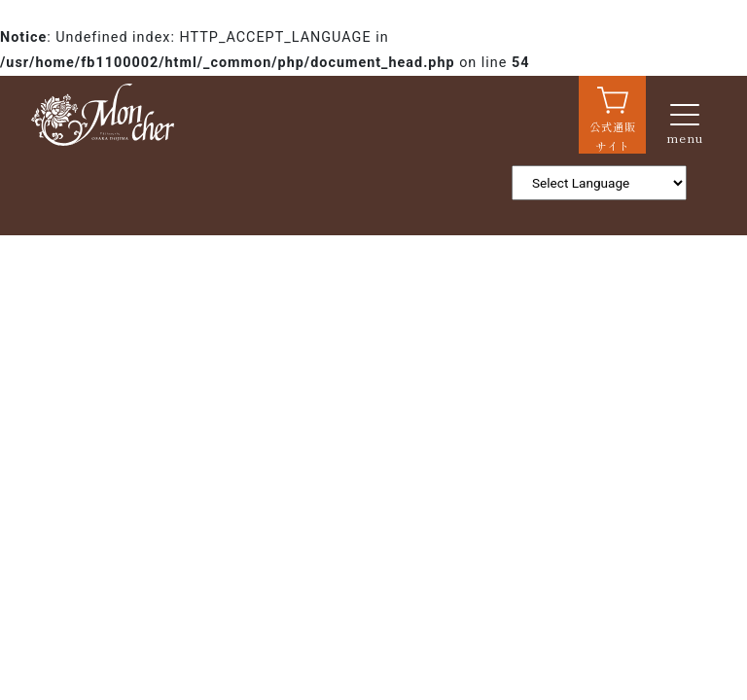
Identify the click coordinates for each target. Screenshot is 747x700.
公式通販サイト (613, 136)
